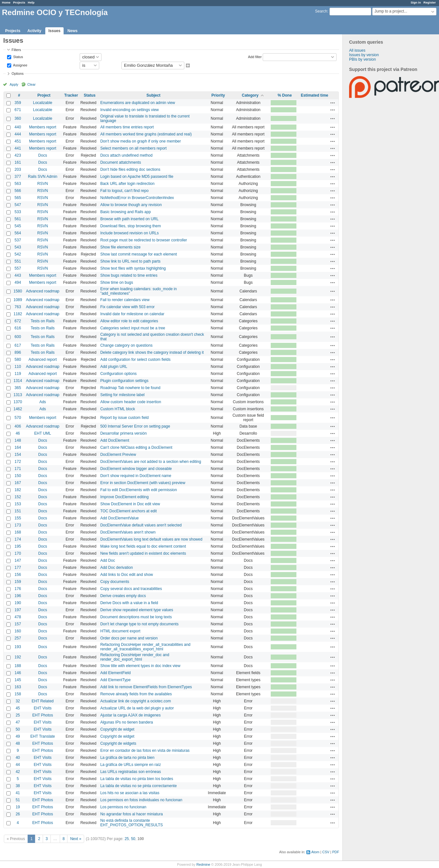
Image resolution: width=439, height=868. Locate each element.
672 (18, 321)
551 (18, 261)
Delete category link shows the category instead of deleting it (152, 352)
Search (321, 11)
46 (18, 433)
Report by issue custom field (124, 418)
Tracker (71, 95)
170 (18, 553)
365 (18, 388)
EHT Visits (43, 708)
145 (18, 680)
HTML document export (120, 631)
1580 (18, 291)
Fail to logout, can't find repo (124, 191)
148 (18, 440)
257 (18, 638)
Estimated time (315, 95)
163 (18, 687)
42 (18, 772)
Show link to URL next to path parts (130, 261)
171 (18, 469)
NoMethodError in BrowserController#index (137, 198)
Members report (43, 127)
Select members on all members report (133, 148)
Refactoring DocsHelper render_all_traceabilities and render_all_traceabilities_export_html (145, 647)
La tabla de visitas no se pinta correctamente (138, 786)
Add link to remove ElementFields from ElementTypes (146, 687)
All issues (357, 50)
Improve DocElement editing (124, 497)
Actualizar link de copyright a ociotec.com (136, 701)
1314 (18, 381)
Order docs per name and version (129, 638)
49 (18, 736)
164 (18, 447)
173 (18, 525)
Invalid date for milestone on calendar (132, 314)
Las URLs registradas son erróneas (131, 772)
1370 (18, 402)
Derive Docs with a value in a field (129, 603)
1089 (18, 300)
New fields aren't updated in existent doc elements (143, 553)
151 (18, 511)
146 (18, 673)
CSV (326, 852)
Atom (315, 852)
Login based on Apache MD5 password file (137, 177)
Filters (16, 50)
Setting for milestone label (122, 395)
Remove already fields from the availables (136, 694)
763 (18, 307)
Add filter (255, 56)
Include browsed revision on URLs (129, 233)
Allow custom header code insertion (131, 402)
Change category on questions (126, 345)
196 (18, 596)
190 (18, 603)
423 (18, 155)
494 (18, 282)
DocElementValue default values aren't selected (141, 525)
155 (18, 518)
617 (18, 345)
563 (18, 184)
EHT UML (43, 433)
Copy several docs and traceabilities (131, 589)
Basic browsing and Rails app (125, 212)
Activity (34, 31)
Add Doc (108, 560)
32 (18, 701)
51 (18, 800)
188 (18, 666)
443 (18, 275)
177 (18, 568)
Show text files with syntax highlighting (133, 268)
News (72, 31)
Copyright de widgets (118, 743)
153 (18, 504)
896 (18, 352)
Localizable (43, 103)
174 (18, 539)
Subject (153, 95)
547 (18, 205)
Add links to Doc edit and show (127, 575)
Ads (43, 402)
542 (18, 254)
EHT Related (43, 701)
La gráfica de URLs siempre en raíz (131, 765)
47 (18, 722)
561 (18, 219)
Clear (31, 84)
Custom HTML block (118, 409)
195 (18, 546)
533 (18, 212)
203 (18, 169)
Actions (333, 103)
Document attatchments (121, 162)
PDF (336, 852)
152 (18, 497)
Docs (43, 155)
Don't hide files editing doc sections (130, 169)
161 (18, 162)
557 (18, 268)
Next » (76, 839)
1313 (18, 395)
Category (250, 95)
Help (31, 2)
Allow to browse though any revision (131, 205)
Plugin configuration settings (124, 381)
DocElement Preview (118, 455)
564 (18, 233)
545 (18, 226)
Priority (218, 95)
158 (18, 694)
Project (44, 95)
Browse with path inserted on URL (129, 219)
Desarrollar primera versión (123, 433)
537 (18, 240)
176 (18, 589)
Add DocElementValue (119, 518)
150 (18, 476)
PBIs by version (362, 59)
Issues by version (364, 55)
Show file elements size (120, 247)
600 (18, 337)
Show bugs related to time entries (129, 275)
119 (18, 374)
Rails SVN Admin (43, 177)
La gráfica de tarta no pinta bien (127, 758)
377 (18, 177)
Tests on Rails (43, 321)
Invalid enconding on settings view (129, 110)
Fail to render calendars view (125, 300)
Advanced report (43, 360)
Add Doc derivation (116, 568)
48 (18, 743)
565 (18, 198)
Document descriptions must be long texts (136, 617)
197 (18, 610)
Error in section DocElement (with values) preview (143, 483)
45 (18, 708)
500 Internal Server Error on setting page (135, 426)
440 (18, 127)
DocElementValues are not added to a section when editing (151, 462)
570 (18, 418)
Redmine (203, 864)
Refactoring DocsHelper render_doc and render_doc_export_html (135, 657)
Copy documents (115, 582)
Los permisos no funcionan (123, 807)
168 (18, 532)
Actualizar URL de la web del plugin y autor (137, 708)
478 (18, 617)
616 (18, 328)
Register (430, 2)
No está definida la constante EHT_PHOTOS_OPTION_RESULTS (132, 823)
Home (6, 2)
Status (18, 56)
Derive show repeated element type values (137, 610)
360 (18, 118)
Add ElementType (115, 680)
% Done (285, 95)
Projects (19, 2)
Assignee (20, 65)
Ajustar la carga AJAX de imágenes (130, 715)
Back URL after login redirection (127, 184)
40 (18, 758)
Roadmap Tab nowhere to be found (130, 388)
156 (18, 575)
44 (18, 765)
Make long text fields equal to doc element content (143, 546)
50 (18, 729)
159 (18, 582)
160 (18, 631)
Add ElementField (115, 673)
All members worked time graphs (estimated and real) (146, 134)
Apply (14, 84)
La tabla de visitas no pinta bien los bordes (137, 779)
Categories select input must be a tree (133, 328)
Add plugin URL (114, 367)
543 (18, 247)
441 (18, 148)
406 (18, 426)
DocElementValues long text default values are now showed (151, 539)
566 (18, 191)
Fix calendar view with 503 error (127, 307)
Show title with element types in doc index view (140, 666)
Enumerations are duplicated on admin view (138, 103)
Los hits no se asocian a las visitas (130, 793)
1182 (18, 314)
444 (18, 134)
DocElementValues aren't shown (128, 532)
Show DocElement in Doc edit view (130, 504)
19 (18, 807)
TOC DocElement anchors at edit (128, 511)
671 (18, 110)
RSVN (43, 184)
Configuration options (118, 374)
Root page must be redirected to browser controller (144, 240)
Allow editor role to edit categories (129, 321)
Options (18, 74)
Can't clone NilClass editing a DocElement (136, 447)
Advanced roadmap (43, 291)
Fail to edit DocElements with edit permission (139, 490)
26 (18, 814)
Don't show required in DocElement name (136, 476)
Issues (54, 31)
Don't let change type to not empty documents (139, 624)
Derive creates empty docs (123, 596)
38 (18, 786)
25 (18, 715)
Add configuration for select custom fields (135, 360)
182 (18, 490)
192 (18, 657)
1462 (18, 409)
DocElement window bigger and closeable (136, 469)
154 (18, 455)
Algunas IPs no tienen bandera (127, 722)
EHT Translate (43, 736)
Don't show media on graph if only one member (140, 141)
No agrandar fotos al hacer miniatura (132, 814)
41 (18, 793)
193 (18, 647)
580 (18, 360)
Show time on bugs (117, 282)
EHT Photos (43, 715)
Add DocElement (115, 440)
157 (18, 624)
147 (18, 560)
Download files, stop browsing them (131, 226)
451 (18, 141)
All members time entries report (127, 127)
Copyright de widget (117, 729)
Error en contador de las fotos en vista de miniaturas (145, 751)
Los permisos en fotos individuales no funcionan (141, 800)
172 (18, 462)
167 (18, 483)
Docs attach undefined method (126, 155)
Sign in (416, 2)
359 (18, 103)
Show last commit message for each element (139, 254)
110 (18, 367)
